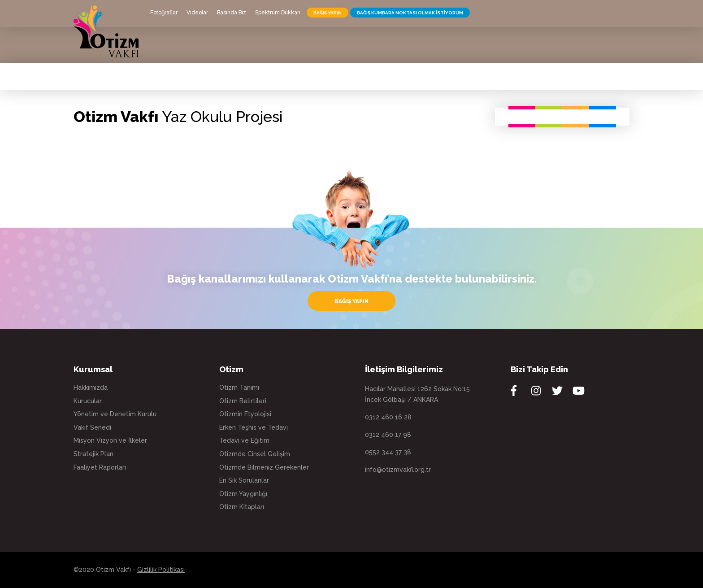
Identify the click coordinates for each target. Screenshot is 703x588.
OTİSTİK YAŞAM (262, 49)
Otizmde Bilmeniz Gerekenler (264, 467)
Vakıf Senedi (92, 427)
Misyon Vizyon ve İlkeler (110, 440)
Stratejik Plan (93, 454)
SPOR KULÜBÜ (519, 49)
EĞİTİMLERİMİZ (459, 49)
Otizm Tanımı (239, 388)
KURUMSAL (170, 49)
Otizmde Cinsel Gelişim (255, 454)
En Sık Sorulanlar (244, 480)
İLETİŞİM (566, 49)
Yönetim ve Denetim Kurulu (115, 414)
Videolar (197, 13)
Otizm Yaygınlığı (243, 494)
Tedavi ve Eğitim (244, 440)
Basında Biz (232, 13)
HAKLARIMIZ (319, 49)
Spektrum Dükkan (278, 13)
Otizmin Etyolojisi (245, 414)
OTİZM (213, 49)
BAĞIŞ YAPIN (328, 13)
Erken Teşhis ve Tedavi (254, 427)
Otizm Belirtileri (243, 401)
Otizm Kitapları (242, 507)
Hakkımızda (91, 388)
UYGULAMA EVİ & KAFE (386, 49)
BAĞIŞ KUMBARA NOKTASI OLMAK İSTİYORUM (410, 13)
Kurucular (88, 401)
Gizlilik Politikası (161, 570)
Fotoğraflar (164, 13)
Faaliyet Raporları (100, 467)
